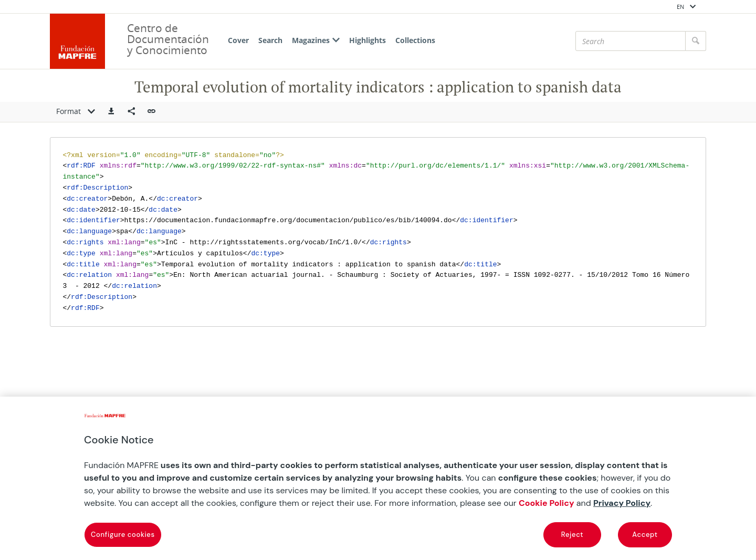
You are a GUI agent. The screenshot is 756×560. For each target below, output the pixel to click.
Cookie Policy (547, 503)
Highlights (367, 40)
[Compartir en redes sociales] (131, 112)
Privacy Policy (622, 503)
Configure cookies (123, 535)
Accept (645, 535)
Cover (238, 40)
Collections (415, 40)
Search (270, 40)
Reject (572, 535)
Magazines (316, 40)
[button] (111, 112)
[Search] (631, 41)
